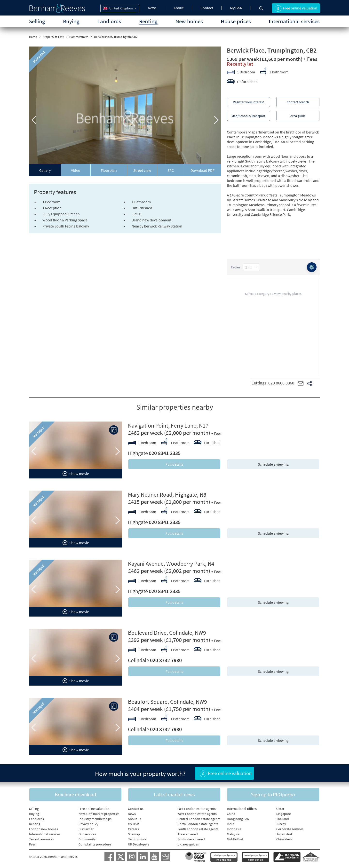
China (231, 814)
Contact (207, 8)
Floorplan (109, 170)
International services (294, 21)
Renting (148, 21)
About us (135, 819)
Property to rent (53, 37)
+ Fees (310, 59)
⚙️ (312, 267)
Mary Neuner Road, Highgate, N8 (167, 495)
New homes (189, 21)
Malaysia (233, 834)
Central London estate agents (199, 819)
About (178, 8)
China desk (284, 839)
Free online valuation (94, 809)
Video (76, 170)
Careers (133, 829)
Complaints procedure (95, 844)
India (230, 824)
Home (33, 37)
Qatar (280, 809)
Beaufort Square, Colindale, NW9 (167, 702)
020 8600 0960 (281, 383)
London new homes (44, 829)
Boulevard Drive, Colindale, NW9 (167, 633)
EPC (171, 170)
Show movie (76, 474)
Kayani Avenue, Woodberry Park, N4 (171, 564)
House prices (236, 21)
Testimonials (137, 839)
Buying (71, 21)
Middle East (235, 839)
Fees (32, 844)
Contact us (136, 809)
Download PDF (202, 170)
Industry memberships (95, 819)
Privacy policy (88, 824)
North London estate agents (198, 824)
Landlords (109, 21)
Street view (142, 170)
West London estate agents (197, 814)
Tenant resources (41, 839)
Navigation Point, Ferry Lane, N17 (168, 426)
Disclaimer (86, 829)
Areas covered (188, 834)
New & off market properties (99, 814)
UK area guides (188, 844)
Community (87, 839)
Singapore (284, 814)
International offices (242, 809)
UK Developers (139, 844)
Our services (87, 834)
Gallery (45, 170)
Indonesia (234, 829)
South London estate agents (198, 829)
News (152, 8)
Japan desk (285, 834)
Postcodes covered (191, 839)
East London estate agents (197, 809)
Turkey (281, 824)
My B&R (236, 8)
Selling (37, 21)
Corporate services (290, 829)
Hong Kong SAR (238, 819)
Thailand (283, 819)
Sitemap (134, 834)
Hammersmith (79, 37)
